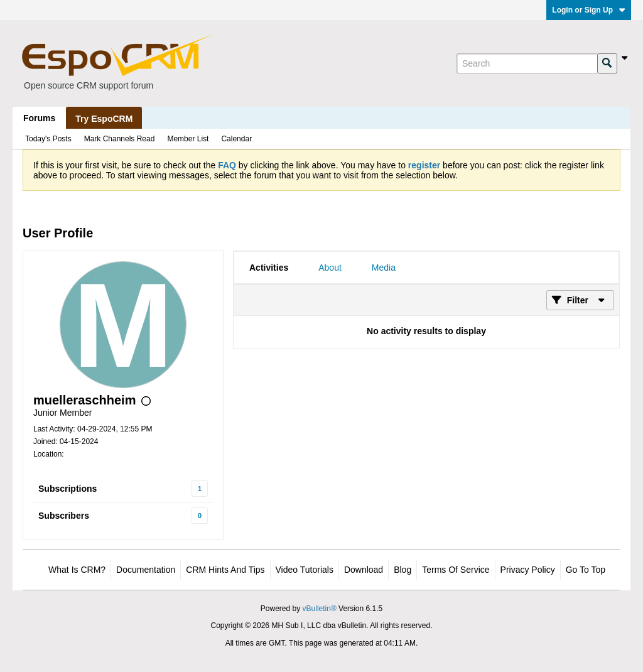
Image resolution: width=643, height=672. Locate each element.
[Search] (527, 63)
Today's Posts (48, 139)
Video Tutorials (305, 570)
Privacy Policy (528, 570)
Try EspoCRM (104, 119)
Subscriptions (68, 489)
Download (364, 570)
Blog (403, 570)
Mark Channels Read (120, 139)
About (330, 268)
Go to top (586, 570)
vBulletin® (320, 609)
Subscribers (64, 516)
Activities (269, 268)
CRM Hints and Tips (225, 570)
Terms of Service (456, 570)
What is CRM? (77, 570)
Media (384, 268)
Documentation (146, 570)
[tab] (269, 268)
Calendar (236, 139)
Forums (39, 118)
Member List (188, 139)
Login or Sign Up (589, 10)
